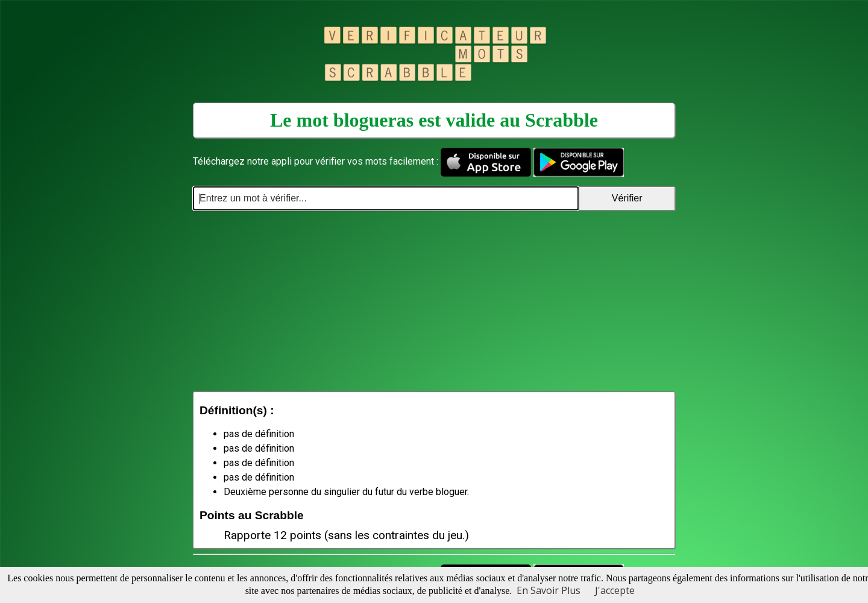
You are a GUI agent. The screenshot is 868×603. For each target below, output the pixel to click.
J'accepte (615, 590)
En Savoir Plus (549, 590)
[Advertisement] (434, 301)
